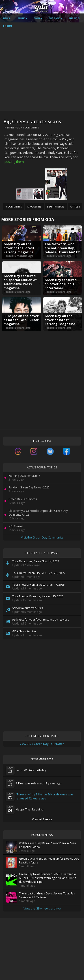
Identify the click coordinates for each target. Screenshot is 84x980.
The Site (74, 18)
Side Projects (56, 206)
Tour (37, 18)
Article (75, 206)
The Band (54, 18)
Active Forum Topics (42, 467)
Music (22, 18)
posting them (14, 162)
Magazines (34, 206)
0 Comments (31, 127)
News (6, 18)
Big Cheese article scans (32, 121)
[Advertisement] (42, 67)
